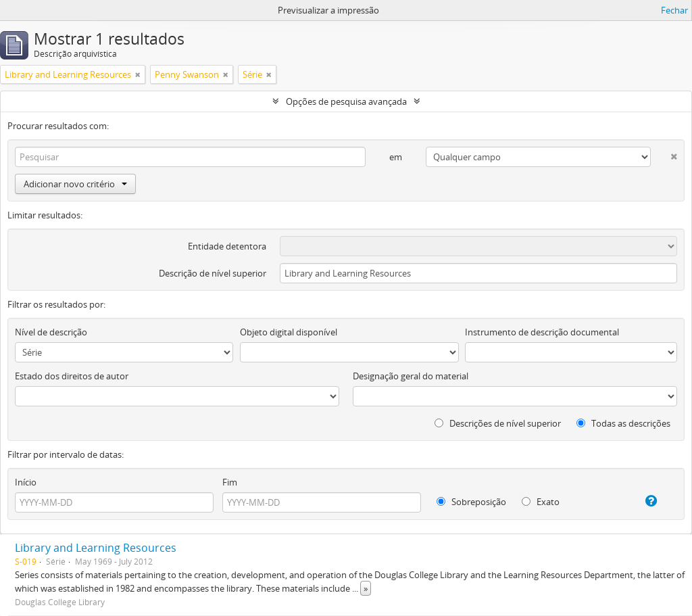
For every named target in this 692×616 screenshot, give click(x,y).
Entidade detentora (227, 246)
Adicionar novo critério (75, 184)
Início (26, 482)
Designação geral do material (411, 376)
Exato (541, 502)
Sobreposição (471, 502)
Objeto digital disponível (289, 332)
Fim (230, 482)
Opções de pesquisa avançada (346, 101)
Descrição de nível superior (213, 273)
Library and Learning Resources (96, 548)
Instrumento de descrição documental (542, 332)
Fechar (674, 10)
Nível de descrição (51, 332)
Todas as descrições (623, 423)
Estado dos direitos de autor (72, 376)
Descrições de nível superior (498, 423)
